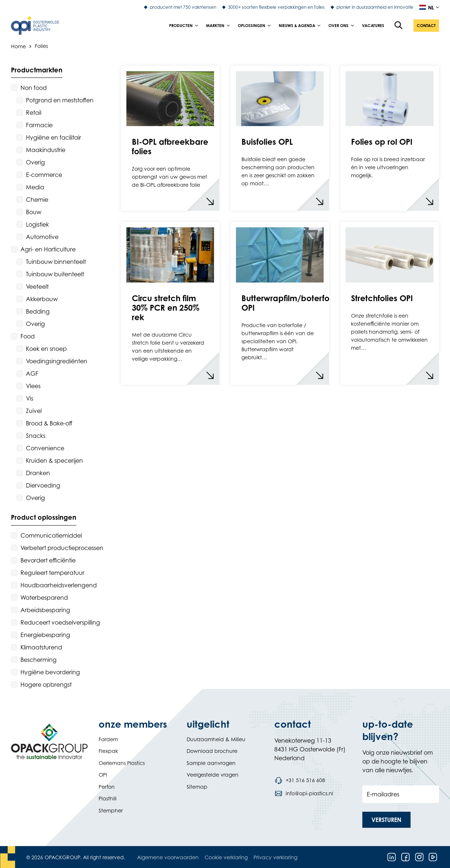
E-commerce (44, 175)
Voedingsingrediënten (57, 361)
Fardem (108, 739)
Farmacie (39, 125)
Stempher (111, 810)
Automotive (42, 237)
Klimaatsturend (41, 647)
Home (18, 46)
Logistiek (37, 224)
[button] (426, 26)
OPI (103, 775)
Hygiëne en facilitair (54, 137)
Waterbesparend (44, 598)
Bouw (34, 212)
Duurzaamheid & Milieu (216, 739)
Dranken (38, 473)
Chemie (37, 200)
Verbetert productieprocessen (62, 548)
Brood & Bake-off (49, 423)
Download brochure (212, 751)
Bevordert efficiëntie (48, 560)
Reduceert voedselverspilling (60, 622)
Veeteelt (37, 287)
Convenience (45, 448)
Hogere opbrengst (46, 685)
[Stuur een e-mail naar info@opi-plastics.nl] (304, 793)
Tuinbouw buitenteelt (55, 274)
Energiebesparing (45, 635)
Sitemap (197, 787)
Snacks (36, 436)
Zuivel (34, 411)
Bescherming (39, 660)
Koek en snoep (46, 349)
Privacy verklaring (275, 857)
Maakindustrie (46, 150)
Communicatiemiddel (51, 535)
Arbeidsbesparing (45, 610)
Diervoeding (43, 485)
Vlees (33, 386)
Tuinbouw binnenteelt (56, 262)
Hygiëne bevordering (50, 672)
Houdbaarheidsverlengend (59, 585)
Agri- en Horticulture (48, 249)
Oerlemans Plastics (122, 763)
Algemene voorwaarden (168, 857)
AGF (32, 374)
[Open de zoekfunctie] (399, 26)
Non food (34, 88)
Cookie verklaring (226, 857)
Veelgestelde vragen (213, 775)
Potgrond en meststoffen (60, 100)
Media (35, 187)
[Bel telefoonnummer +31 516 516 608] (300, 780)
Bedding (38, 311)
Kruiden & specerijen (54, 460)
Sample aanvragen (211, 763)
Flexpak (108, 751)
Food (28, 336)
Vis (30, 398)
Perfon (107, 787)
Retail (34, 113)
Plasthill (108, 798)
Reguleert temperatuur (52, 573)
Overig (35, 162)
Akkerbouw (42, 299)
